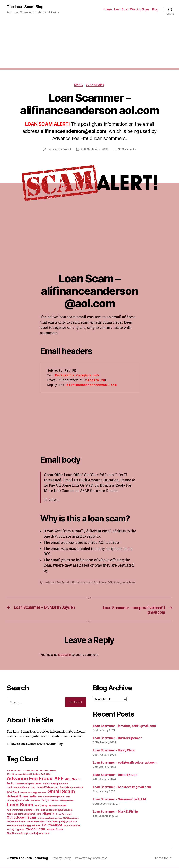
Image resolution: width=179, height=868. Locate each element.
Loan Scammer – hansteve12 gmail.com (122, 787)
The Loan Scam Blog (25, 7)
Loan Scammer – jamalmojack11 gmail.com (124, 726)
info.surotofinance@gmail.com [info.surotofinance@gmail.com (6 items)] (54, 797)
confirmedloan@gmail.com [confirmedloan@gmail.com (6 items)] (21, 788)
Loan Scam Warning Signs (132, 9)
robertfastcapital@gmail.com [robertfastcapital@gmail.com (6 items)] (62, 822)
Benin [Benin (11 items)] (10, 784)
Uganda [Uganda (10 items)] (20, 830)
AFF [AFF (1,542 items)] (59, 779)
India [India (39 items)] (33, 797)
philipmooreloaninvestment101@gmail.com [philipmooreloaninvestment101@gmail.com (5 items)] (58, 818)
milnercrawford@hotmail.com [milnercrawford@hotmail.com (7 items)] (23, 810)
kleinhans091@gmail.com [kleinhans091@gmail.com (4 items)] (62, 801)
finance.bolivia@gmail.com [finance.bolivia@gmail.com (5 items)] (33, 793)
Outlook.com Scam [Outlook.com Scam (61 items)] (21, 818)
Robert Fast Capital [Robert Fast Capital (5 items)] (36, 822)
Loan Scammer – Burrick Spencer (117, 739)
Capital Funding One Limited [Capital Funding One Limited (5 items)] (28, 784)
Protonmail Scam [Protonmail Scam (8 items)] (16, 822)
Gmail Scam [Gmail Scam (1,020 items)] (61, 792)
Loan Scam (130, 583)
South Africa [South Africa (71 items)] (52, 825)
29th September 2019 (94, 150)
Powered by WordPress (92, 858)
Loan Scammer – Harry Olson (114, 751)
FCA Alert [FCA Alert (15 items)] (13, 793)
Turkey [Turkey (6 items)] (10, 830)
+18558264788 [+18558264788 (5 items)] (31, 771)
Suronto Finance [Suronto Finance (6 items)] (72, 826)
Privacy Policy (62, 858)
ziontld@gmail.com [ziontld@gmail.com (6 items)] (39, 834)
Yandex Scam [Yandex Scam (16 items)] (55, 830)
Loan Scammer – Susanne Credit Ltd (119, 800)
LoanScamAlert (61, 150)
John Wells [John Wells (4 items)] (35, 801)
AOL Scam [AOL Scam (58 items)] (73, 779)
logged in (65, 655)
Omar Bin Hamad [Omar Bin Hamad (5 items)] (64, 814)
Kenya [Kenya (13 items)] (45, 800)
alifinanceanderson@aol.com (89, 583)
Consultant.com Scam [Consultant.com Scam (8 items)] (72, 787)
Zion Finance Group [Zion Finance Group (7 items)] (17, 834)
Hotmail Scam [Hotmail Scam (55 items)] (17, 797)
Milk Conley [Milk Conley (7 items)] (41, 806)
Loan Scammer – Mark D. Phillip (115, 812)
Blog (155, 9)
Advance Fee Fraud (57, 583)
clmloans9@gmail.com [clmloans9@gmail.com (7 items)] (56, 784)
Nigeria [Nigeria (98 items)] (48, 814)
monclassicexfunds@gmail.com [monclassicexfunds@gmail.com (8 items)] (24, 814)
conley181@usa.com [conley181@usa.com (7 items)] (48, 787)
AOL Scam (115, 583)
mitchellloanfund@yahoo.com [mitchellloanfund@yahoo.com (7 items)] (57, 810)
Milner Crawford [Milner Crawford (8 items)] (58, 806)
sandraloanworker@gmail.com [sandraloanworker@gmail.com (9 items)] (24, 826)
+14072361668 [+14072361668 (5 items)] (14, 771)
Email (79, 85)
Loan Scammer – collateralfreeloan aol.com (125, 763)
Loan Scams (96, 85)
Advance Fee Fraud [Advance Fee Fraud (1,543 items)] (30, 779)
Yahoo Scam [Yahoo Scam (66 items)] (35, 829)
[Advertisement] (89, 44)
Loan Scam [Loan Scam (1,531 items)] (20, 805)
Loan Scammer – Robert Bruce (115, 775)
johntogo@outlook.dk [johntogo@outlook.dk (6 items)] (18, 801)
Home (108, 9)
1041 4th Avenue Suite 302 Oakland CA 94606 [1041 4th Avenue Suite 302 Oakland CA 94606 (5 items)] (29, 774)
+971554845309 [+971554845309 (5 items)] (48, 771)
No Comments (127, 150)
